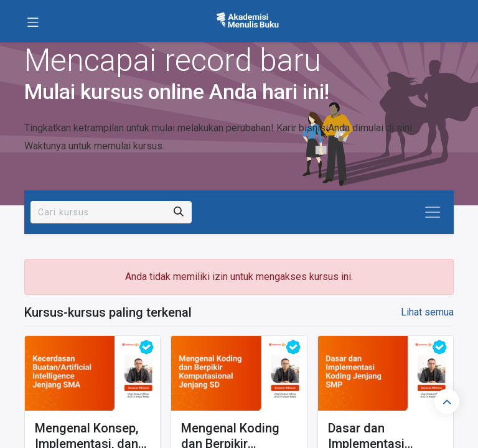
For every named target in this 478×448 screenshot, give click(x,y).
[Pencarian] (179, 212)
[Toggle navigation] (33, 21)
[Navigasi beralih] (433, 212)
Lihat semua (427, 312)
